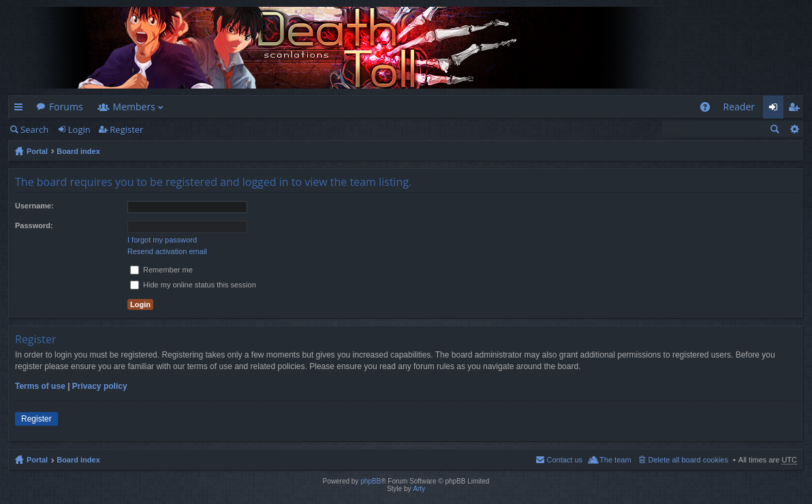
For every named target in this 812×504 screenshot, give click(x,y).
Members (134, 107)
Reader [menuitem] (739, 107)
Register (126, 129)
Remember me (161, 270)
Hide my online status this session (193, 285)
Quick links (21, 109)
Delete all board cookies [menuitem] (688, 460)
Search (34, 129)
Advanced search (794, 129)
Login (79, 129)
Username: (34, 206)
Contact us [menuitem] (564, 460)
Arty (419, 489)
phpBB (371, 481)
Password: (34, 225)
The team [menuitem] (615, 460)
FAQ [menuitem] (709, 109)
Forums (66, 107)
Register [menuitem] (796, 109)
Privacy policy (100, 386)
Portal (37, 151)
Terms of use (40, 386)
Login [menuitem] (777, 109)
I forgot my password (162, 240)
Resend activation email (167, 251)
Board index (78, 151)
